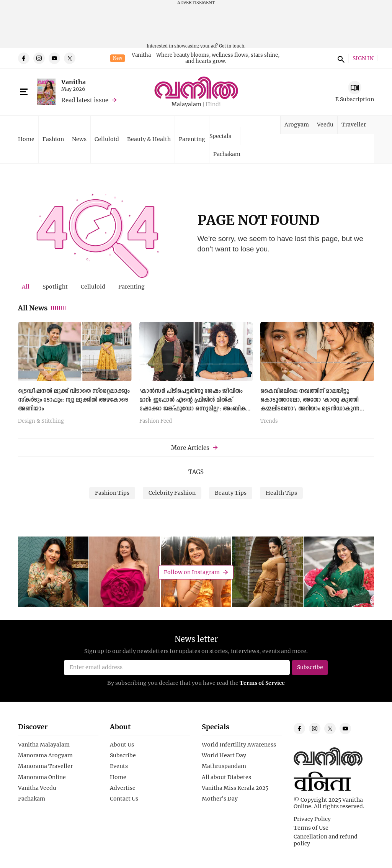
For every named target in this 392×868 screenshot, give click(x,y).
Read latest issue (85, 100)
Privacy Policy (312, 819)
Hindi (213, 104)
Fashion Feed (156, 421)
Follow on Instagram (192, 572)
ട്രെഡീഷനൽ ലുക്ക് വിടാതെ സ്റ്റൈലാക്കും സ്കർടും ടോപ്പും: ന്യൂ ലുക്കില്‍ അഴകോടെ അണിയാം (74, 400)
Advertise (123, 788)
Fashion (53, 139)
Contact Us (124, 799)
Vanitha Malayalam (44, 745)
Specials (220, 136)
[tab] (26, 287)
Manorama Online (42, 777)
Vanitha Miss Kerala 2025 (235, 788)
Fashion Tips (112, 493)
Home (26, 139)
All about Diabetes (226, 777)
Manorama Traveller (45, 766)
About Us (122, 745)
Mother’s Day (220, 799)
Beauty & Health (149, 139)
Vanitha (73, 82)
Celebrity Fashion (172, 493)
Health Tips (281, 493)
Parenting (192, 139)
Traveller (354, 124)
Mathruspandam (224, 766)
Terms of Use (311, 828)
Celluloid (107, 139)
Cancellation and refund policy (326, 840)
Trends (269, 421)
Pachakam (227, 154)
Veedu (325, 124)
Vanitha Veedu (37, 788)
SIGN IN (363, 58)
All (26, 286)
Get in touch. (232, 46)
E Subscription (355, 99)
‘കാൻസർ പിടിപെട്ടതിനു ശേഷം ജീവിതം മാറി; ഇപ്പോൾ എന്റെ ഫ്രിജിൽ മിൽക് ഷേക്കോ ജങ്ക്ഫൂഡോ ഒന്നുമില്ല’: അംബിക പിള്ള (193, 404)
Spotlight (55, 286)
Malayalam (186, 104)
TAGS (196, 472)
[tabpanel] (196, 375)
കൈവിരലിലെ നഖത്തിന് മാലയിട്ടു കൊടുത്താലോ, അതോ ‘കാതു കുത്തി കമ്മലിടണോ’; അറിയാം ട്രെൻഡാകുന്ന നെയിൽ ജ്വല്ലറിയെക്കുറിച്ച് (310, 404)
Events (119, 766)
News (79, 139)
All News (42, 308)
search (340, 58)
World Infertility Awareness (239, 745)
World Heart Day (224, 755)
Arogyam (297, 124)
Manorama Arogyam (45, 755)
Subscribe (123, 755)
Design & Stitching (41, 421)
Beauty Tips (231, 493)
